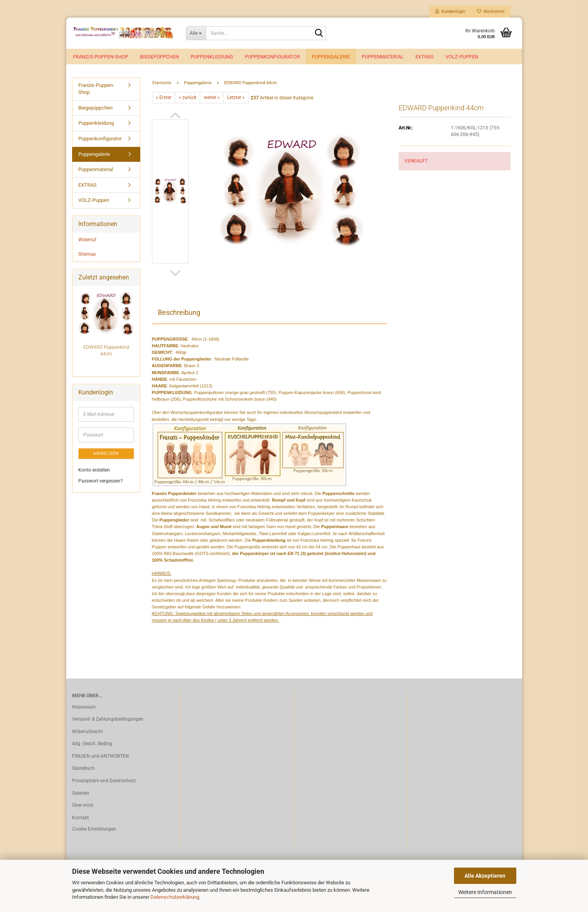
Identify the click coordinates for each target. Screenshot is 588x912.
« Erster (164, 102)
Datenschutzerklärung (175, 897)
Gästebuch (83, 773)
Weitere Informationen (485, 892)
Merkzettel (491, 11)
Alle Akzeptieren (485, 876)
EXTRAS (425, 57)
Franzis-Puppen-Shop (101, 57)
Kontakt (80, 822)
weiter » (212, 102)
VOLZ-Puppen (462, 57)
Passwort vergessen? (101, 485)
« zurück (188, 102)
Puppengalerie (331, 57)
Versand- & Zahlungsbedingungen (108, 723)
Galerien (81, 797)
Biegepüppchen (159, 57)
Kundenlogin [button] (450, 11)
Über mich (83, 810)
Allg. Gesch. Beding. (93, 748)
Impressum (84, 711)
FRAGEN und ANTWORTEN (101, 760)
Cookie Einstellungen (94, 834)
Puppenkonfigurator (272, 57)
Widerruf (87, 244)
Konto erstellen (94, 475)
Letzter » (236, 102)
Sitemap (87, 258)
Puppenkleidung (212, 57)
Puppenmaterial (383, 57)
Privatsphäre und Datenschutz (104, 785)
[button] (175, 120)
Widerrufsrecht (87, 736)
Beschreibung (179, 317)
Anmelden (106, 458)
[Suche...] (196, 33)
